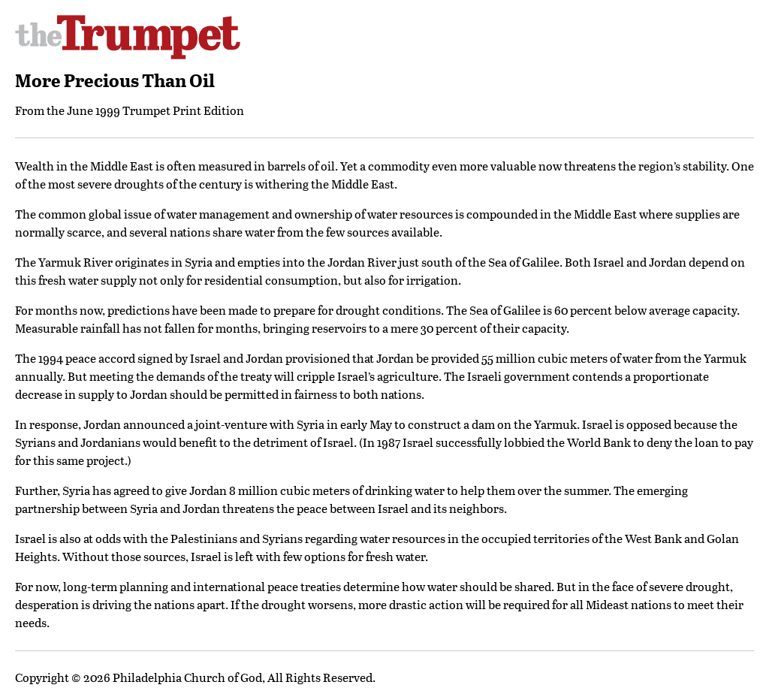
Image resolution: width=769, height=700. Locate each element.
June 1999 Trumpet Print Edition (155, 110)
